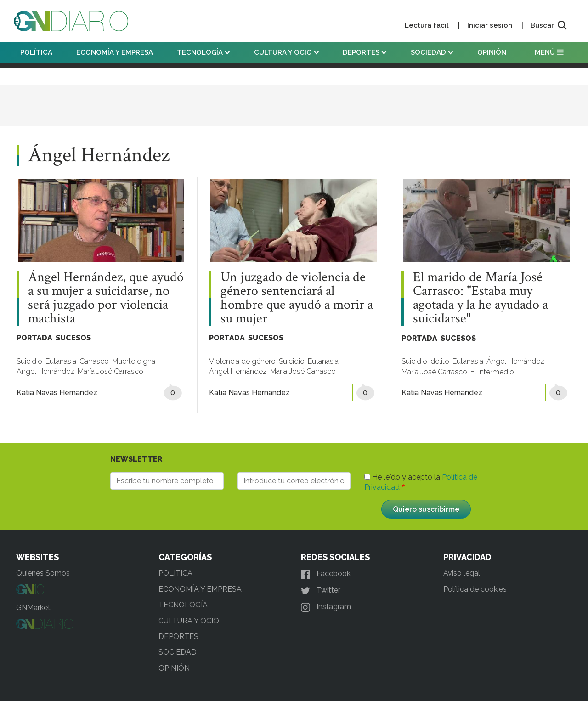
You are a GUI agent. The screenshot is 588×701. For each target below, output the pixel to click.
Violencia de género (242, 361)
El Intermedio (492, 372)
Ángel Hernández (45, 371)
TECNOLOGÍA (204, 52)
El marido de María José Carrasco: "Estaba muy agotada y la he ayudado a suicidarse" (481, 298)
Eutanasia (61, 361)
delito (440, 361)
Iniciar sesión (490, 25)
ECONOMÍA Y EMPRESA (115, 52)
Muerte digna (134, 361)
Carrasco (94, 361)
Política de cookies (475, 589)
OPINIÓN (492, 52)
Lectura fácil (427, 25)
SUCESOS (73, 338)
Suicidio (29, 361)
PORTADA (34, 338)
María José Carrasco (110, 371)
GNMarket (33, 608)
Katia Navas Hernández (57, 393)
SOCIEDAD (432, 52)
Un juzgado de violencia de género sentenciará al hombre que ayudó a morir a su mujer (297, 298)
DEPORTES (365, 52)
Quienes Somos (43, 573)
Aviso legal (462, 573)
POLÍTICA (36, 52)
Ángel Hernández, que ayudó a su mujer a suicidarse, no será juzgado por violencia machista (106, 298)
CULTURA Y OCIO (287, 52)
